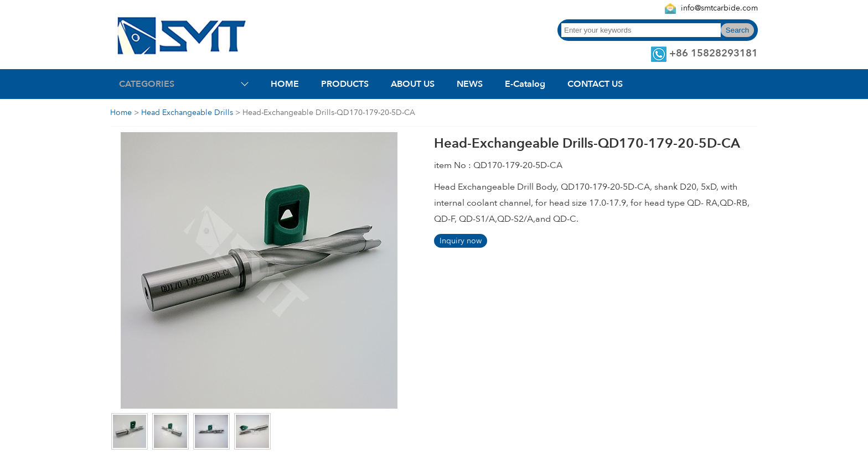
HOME (285, 84)
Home (121, 113)
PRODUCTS (345, 84)
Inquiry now (461, 241)
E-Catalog (525, 84)
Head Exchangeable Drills (187, 113)
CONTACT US (595, 84)
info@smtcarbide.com (719, 8)
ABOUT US (413, 84)
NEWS (470, 84)
